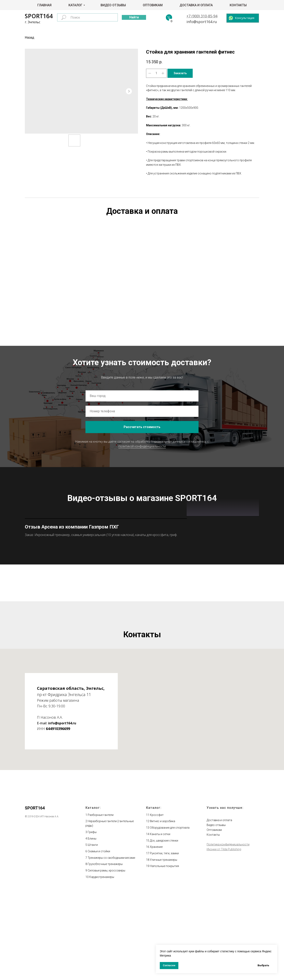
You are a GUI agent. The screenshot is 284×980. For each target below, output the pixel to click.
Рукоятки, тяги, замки (164, 942)
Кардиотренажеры (102, 965)
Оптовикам (153, 5)
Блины (92, 927)
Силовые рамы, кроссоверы (106, 959)
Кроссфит (157, 903)
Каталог (75, 5)
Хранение (156, 935)
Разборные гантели (101, 903)
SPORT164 (39, 16)
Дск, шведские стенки (164, 929)
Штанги (93, 933)
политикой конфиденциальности (142, 446)
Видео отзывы (113, 5)
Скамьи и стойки (99, 940)
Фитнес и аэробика (163, 910)
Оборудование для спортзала (170, 916)
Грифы (92, 921)
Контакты (238, 5)
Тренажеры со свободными (106, 946)
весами (130, 946)
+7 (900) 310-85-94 (202, 16)
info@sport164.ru (202, 22)
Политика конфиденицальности (228, 933)
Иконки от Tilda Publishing (224, 938)
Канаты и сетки (160, 923)
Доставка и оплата (196, 5)
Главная (44, 5)
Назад (29, 37)
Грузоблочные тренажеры (105, 953)
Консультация (245, 18)
